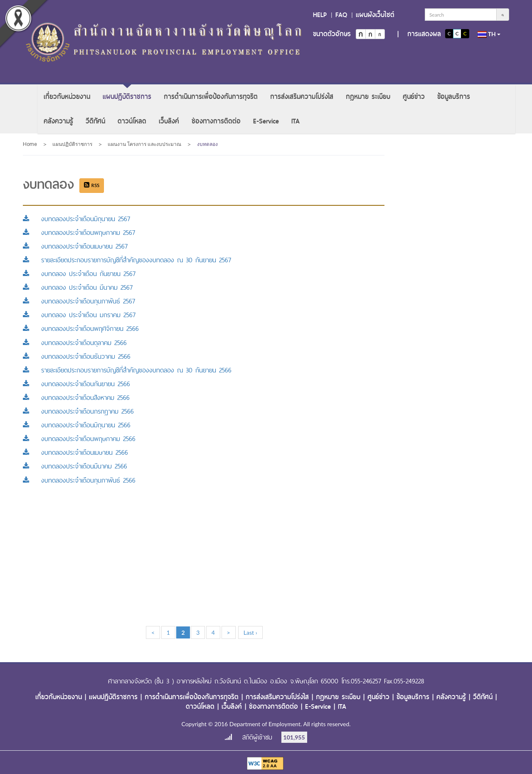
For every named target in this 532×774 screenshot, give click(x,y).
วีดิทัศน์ (95, 121)
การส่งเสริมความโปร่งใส (302, 97)
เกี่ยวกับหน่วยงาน (67, 97)
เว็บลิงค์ (169, 121)
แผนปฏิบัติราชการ (127, 97)
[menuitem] (67, 97)
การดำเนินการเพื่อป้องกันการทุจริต (211, 97)
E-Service (266, 121)
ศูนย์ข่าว (414, 97)
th (489, 34)
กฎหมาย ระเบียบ (368, 97)
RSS (92, 185)
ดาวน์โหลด (132, 121)
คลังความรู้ (58, 121)
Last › (250, 632)
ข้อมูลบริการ (454, 97)
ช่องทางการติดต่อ (216, 121)
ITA (296, 121)
